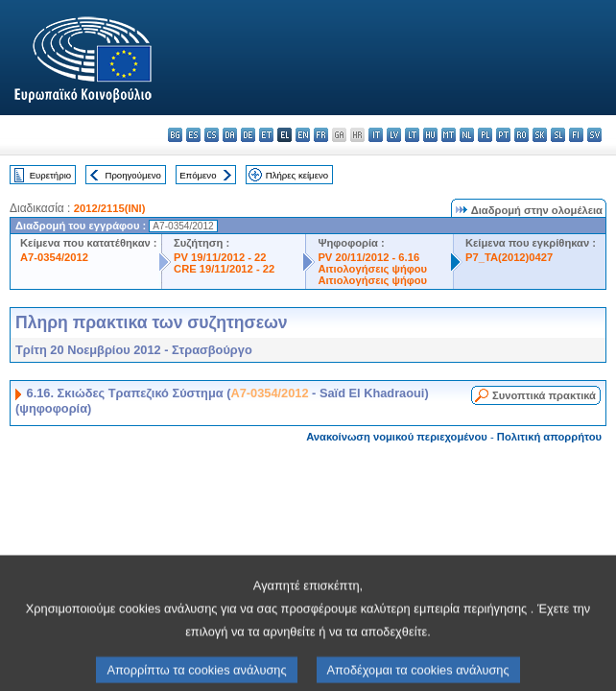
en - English (303, 135)
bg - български (175, 135)
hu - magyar (430, 135)
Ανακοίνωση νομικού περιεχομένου (397, 437)
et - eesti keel (266, 135)
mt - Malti (449, 135)
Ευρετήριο (50, 175)
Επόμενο (198, 175)
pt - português (503, 135)
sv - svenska (594, 135)
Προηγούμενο (132, 175)
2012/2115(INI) (110, 208)
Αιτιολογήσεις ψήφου (372, 269)
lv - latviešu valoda (394, 135)
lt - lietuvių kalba (412, 135)
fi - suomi (576, 135)
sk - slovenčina (540, 135)
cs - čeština (212, 135)
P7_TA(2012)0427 (509, 257)
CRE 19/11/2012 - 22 (224, 269)
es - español (193, 135)
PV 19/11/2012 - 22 (220, 257)
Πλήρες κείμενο (297, 175)
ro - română (521, 135)
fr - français (321, 135)
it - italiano (376, 135)
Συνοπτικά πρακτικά (544, 395)
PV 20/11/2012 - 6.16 (368, 257)
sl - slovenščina (558, 135)
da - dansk (230, 135)
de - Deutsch (248, 135)
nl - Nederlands (467, 135)
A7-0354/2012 (54, 257)
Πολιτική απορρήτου (549, 437)
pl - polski (485, 135)
